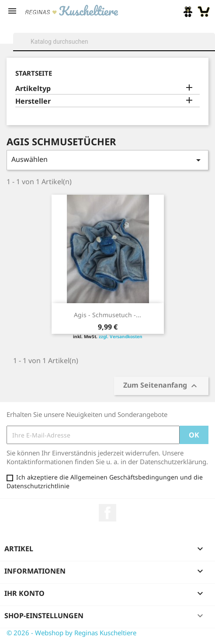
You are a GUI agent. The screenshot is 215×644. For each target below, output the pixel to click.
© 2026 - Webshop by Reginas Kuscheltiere (71, 633)
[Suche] (114, 42)
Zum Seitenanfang (161, 386)
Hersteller (33, 101)
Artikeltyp (33, 89)
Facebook (107, 513)
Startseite (34, 73)
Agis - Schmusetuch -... (107, 315)
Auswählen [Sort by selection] (107, 160)
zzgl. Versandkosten (121, 336)
